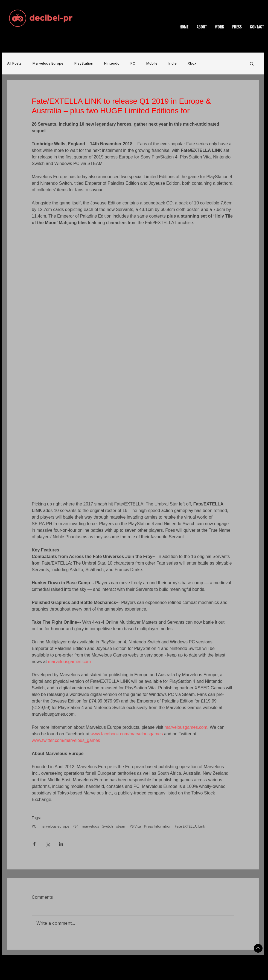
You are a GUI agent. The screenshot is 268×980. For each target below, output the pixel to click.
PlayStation (84, 63)
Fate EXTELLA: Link (190, 826)
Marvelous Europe (48, 63)
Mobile (152, 63)
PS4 (75, 826)
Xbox (192, 63)
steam (121, 826)
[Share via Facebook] (34, 844)
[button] (252, 63)
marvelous (90, 826)
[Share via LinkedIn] (61, 844)
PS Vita (135, 826)
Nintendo (112, 63)
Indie (173, 63)
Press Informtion (158, 826)
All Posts (14, 63)
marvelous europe (54, 826)
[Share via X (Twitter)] (48, 844)
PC (133, 63)
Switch (108, 826)
